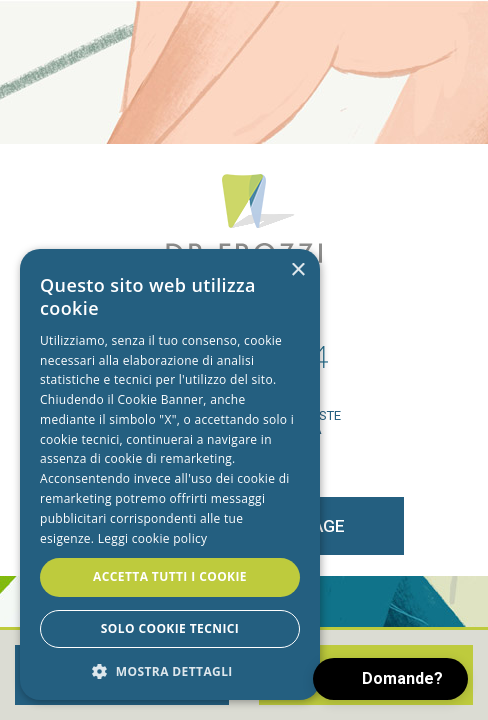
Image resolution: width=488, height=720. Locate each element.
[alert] (170, 474)
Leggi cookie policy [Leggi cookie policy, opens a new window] (153, 538)
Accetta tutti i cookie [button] (170, 576)
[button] (170, 670)
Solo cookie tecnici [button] (170, 628)
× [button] (297, 270)
